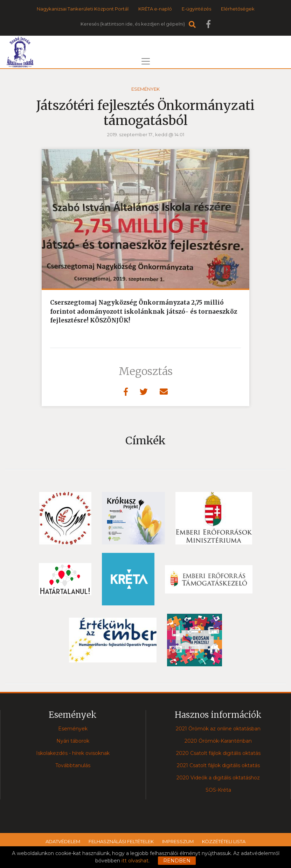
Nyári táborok (73, 741)
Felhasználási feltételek (121, 841)
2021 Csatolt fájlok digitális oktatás (218, 765)
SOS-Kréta (218, 790)
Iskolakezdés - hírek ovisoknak (73, 753)
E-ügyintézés (196, 9)
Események (145, 89)
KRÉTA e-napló (155, 9)
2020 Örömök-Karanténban (218, 741)
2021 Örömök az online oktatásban (218, 729)
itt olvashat (135, 861)
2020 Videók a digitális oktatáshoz (218, 778)
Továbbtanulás (73, 765)
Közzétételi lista (224, 841)
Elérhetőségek (238, 9)
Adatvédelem (63, 841)
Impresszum (178, 841)
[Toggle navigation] (146, 61)
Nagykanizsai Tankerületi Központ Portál (83, 9)
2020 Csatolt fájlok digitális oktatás (218, 753)
